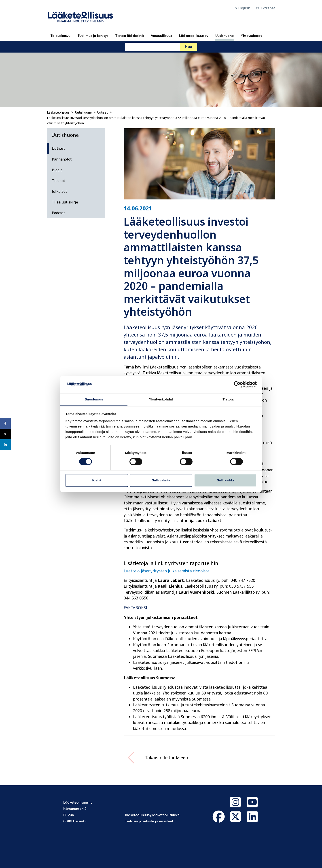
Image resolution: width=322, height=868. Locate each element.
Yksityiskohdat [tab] (161, 399)
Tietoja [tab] (228, 399)
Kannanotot (62, 159)
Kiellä (97, 480)
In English (242, 8)
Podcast (58, 213)
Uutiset (103, 112)
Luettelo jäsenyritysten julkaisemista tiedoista (167, 571)
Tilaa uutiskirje (65, 202)
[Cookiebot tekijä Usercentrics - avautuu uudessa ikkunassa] (237, 385)
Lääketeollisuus (58, 112)
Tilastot (58, 181)
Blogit (57, 170)
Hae (189, 47)
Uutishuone (83, 112)
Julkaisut (59, 191)
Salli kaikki (225, 480)
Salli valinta (161, 480)
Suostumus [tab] (94, 399)
